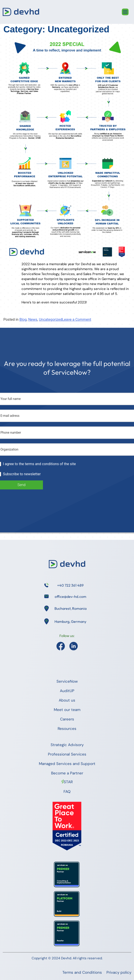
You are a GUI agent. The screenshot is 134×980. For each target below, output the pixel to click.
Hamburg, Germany (70, 621)
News (33, 320)
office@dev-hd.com (71, 597)
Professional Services (67, 754)
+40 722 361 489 (70, 585)
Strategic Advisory (67, 745)
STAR (68, 782)
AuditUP (67, 691)
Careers (67, 719)
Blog (23, 320)
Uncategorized (51, 320)
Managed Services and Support (67, 764)
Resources (67, 729)
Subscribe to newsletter (22, 474)
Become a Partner (67, 773)
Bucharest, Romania (71, 608)
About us (67, 700)
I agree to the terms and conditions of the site (39, 464)
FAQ (67, 792)
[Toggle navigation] (125, 12)
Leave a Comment (77, 320)
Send (21, 485)
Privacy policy (119, 972)
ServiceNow (67, 681)
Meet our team (67, 710)
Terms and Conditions (82, 972)
